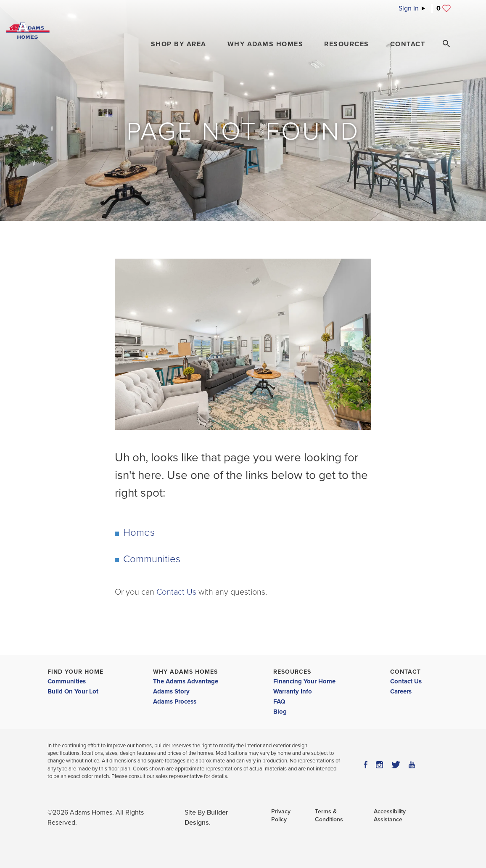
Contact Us (176, 592)
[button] (179, 44)
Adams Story (171, 691)
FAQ (279, 701)
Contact (405, 672)
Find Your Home (75, 672)
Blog (280, 712)
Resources (292, 672)
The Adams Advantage (186, 681)
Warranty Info (293, 691)
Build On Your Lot (73, 691)
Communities (152, 559)
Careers (401, 691)
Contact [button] (408, 44)
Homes (139, 533)
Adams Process (175, 701)
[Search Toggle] (446, 44)
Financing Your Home (304, 681)
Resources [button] (347, 44)
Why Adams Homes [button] (265, 44)
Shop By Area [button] (179, 44)
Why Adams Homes (185, 672)
